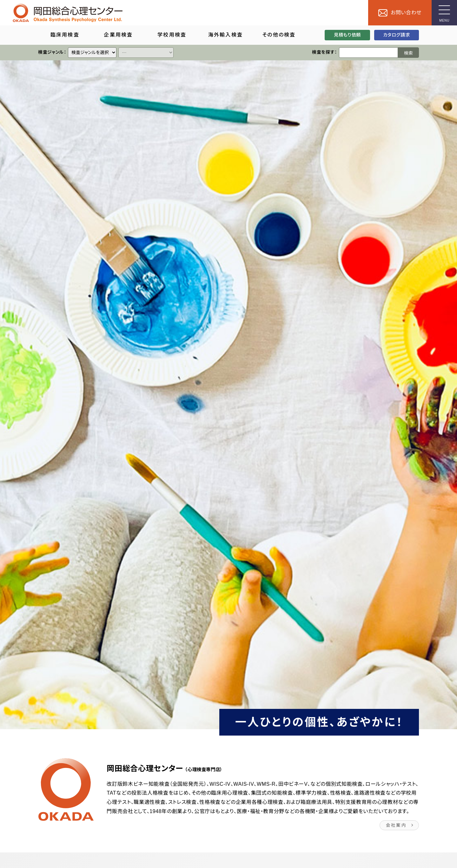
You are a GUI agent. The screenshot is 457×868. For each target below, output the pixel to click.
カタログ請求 (396, 35)
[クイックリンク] (92, 53)
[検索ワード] (368, 53)
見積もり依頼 (347, 35)
